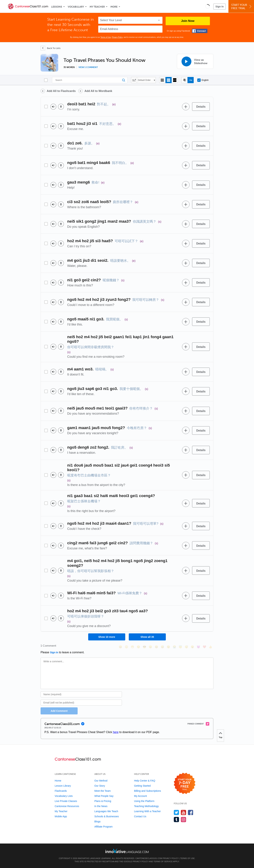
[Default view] (169, 80)
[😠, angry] (150, 647)
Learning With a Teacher (147, 811)
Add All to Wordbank (98, 91)
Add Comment (59, 711)
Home (58, 781)
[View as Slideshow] (195, 61)
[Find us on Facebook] (191, 812)
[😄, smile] (120, 647)
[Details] (201, 107)
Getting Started (142, 786)
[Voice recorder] (61, 107)
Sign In (220, 7)
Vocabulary (76, 7)
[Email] (81, 703)
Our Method (101, 781)
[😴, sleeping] (186, 647)
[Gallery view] (175, 80)
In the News (101, 806)
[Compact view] (162, 80)
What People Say (104, 796)
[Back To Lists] (51, 48)
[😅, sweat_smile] (162, 647)
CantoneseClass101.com (149, 858)
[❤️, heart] (204, 647)
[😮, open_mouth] (192, 647)
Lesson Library (63, 786)
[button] (208, 6)
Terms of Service (163, 861)
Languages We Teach (106, 811)
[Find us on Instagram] (184, 819)
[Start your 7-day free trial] (185, 784)
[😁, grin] (132, 647)
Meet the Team (102, 791)
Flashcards (61, 791)
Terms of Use (106, 37)
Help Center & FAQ (145, 781)
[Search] (90, 80)
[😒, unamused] (138, 647)
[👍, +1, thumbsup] (210, 647)
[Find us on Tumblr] (176, 819)
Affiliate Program (103, 827)
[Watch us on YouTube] (184, 812)
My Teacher (97, 7)
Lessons (57, 7)
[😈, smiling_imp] (198, 647)
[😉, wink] (168, 647)
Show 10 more (107, 637)
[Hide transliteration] (184, 80)
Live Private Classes (66, 801)
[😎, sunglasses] (144, 647)
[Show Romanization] (191, 80)
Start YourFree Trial (242, 7)
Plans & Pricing (103, 801)
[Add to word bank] (186, 107)
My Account (140, 796)
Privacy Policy (117, 37)
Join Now (188, 21)
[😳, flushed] (126, 647)
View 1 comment (88, 67)
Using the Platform (144, 801)
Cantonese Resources (67, 806)
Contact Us (140, 816)
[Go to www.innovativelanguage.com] (127, 851)
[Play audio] (53, 107)
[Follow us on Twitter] (176, 812)
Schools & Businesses (107, 816)
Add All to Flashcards (61, 91)
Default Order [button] (144, 80)
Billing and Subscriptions (148, 791)
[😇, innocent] (180, 647)
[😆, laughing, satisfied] (156, 647)
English (203, 80)
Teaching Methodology (146, 806)
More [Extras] (114, 7)
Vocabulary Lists (64, 796)
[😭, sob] (174, 647)
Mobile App (61, 816)
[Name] (81, 694)
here (116, 732)
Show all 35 (147, 637)
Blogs (97, 821)
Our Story (100, 786)
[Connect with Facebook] (200, 31)
